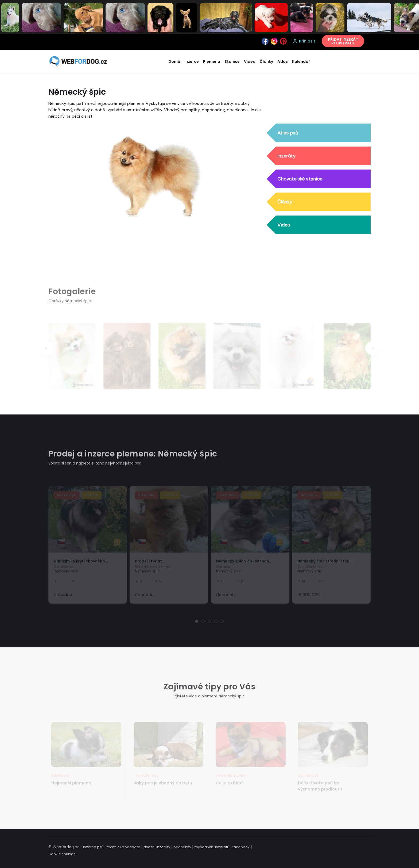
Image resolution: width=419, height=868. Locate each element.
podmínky (182, 847)
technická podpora (123, 847)
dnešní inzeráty (157, 847)
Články (285, 202)
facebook (241, 847)
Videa (284, 225)
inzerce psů (93, 847)
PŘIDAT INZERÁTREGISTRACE (343, 41)
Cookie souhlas (62, 854)
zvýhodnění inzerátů (212, 847)
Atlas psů (288, 133)
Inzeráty (286, 156)
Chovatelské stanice (300, 179)
